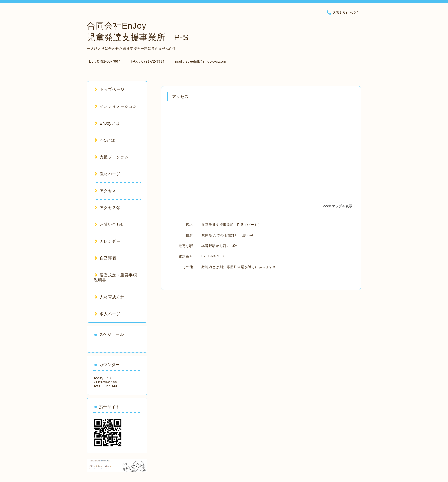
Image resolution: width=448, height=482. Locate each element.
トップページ (110, 89)
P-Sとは (105, 140)
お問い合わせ (110, 224)
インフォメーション (116, 106)
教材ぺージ (107, 174)
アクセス (105, 191)
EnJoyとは (107, 123)
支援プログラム (112, 157)
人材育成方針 (110, 297)
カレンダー (107, 241)
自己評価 (105, 258)
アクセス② (107, 208)
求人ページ (107, 314)
